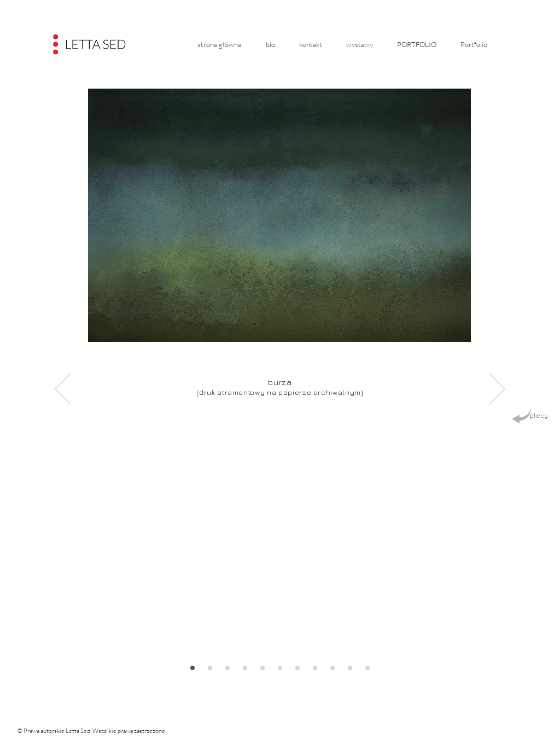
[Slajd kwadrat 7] (227, 668)
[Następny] (497, 390)
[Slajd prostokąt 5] (192, 668)
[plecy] (530, 416)
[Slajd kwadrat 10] (280, 668)
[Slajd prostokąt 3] (350, 668)
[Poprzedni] (63, 390)
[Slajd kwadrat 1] (315, 668)
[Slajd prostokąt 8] (245, 668)
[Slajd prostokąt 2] (332, 668)
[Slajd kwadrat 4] (367, 668)
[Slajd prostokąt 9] (262, 668)
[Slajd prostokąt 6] (210, 668)
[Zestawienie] (297, 668)
